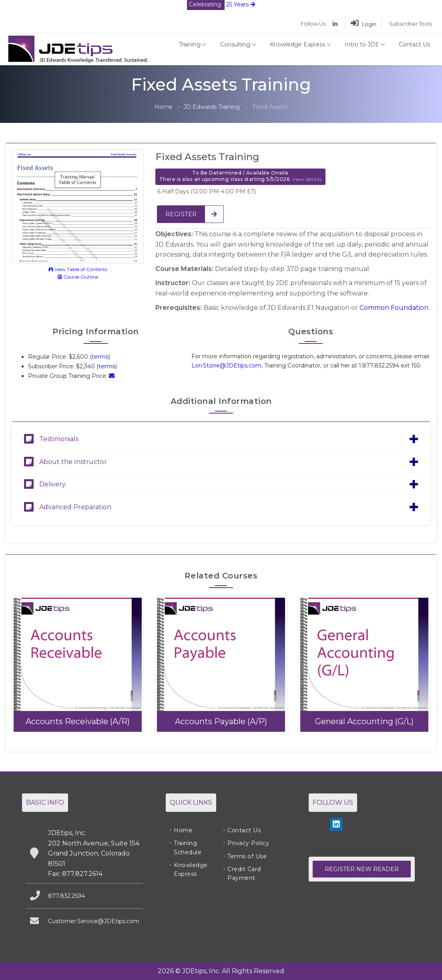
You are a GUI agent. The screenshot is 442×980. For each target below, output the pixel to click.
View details (307, 179)
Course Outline (78, 277)
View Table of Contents (78, 269)
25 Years (221, 4)
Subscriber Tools (411, 24)
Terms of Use (247, 856)
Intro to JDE (365, 44)
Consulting (238, 44)
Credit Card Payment (244, 874)
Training (193, 44)
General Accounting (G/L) (364, 721)
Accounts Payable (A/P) (221, 721)
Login (364, 24)
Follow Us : (314, 24)
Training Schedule (188, 847)
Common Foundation (394, 308)
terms (100, 357)
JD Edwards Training (212, 107)
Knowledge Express (300, 44)
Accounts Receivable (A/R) (78, 721)
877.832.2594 (66, 896)
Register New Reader (362, 869)
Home (164, 107)
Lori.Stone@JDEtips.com (226, 365)
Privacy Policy (248, 843)
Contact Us (414, 44)
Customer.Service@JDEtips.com (94, 921)
